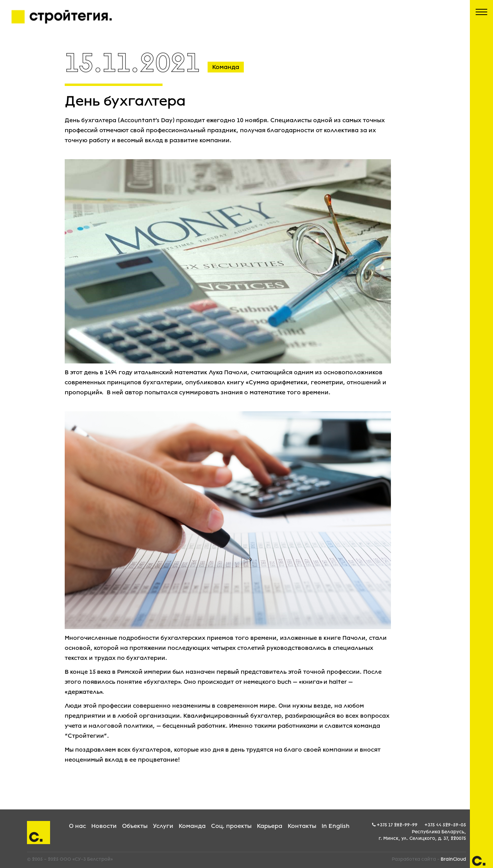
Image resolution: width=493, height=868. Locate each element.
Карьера (270, 826)
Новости (104, 826)
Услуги (163, 826)
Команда (192, 826)
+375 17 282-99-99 (397, 825)
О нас (77, 826)
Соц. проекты (231, 826)
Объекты (135, 826)
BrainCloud (453, 859)
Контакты (302, 826)
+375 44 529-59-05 (445, 825)
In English (335, 826)
